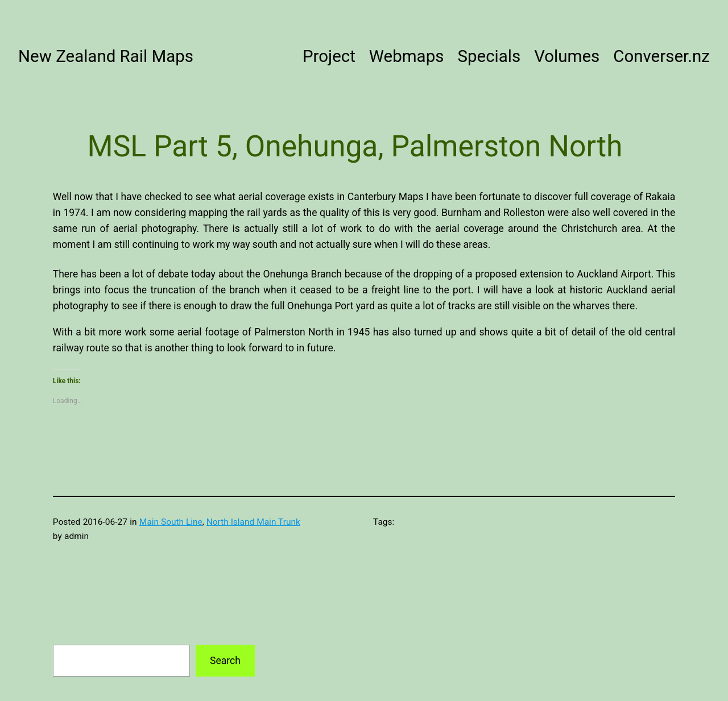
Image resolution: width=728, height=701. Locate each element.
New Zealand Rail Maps (106, 56)
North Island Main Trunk (253, 522)
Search (225, 661)
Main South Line (171, 522)
